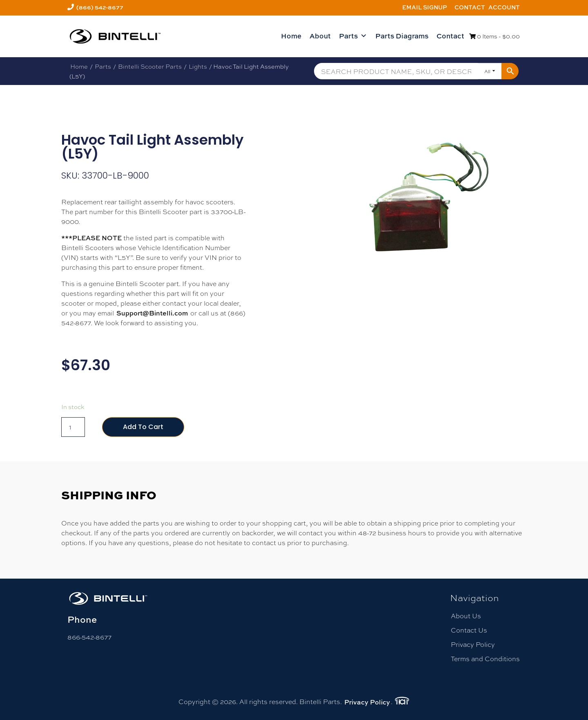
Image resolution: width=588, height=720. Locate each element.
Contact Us (469, 630)
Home (291, 36)
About (320, 36)
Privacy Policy (473, 644)
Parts (353, 36)
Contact (470, 7)
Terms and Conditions (485, 659)
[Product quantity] (73, 427)
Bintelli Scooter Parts (150, 66)
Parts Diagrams (402, 36)
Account (504, 7)
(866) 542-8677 (100, 7)
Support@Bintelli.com (152, 313)
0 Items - (494, 36)
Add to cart (143, 427)
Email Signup (425, 7)
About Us (466, 616)
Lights (198, 66)
